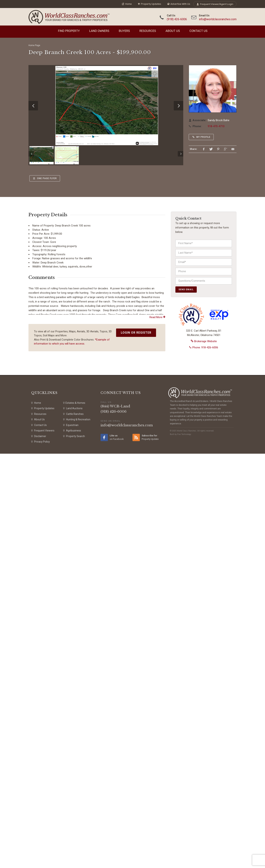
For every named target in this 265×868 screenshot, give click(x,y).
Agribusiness (72, 845)
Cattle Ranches (73, 828)
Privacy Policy (41, 856)
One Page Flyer (45, 178)
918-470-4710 (216, 126)
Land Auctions (73, 823)
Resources (148, 31)
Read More (157, 731)
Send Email (186, 290)
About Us (173, 31)
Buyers (124, 31)
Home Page (34, 45)
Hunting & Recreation (77, 834)
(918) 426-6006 (177, 19)
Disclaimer (39, 851)
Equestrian (71, 839)
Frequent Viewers (43, 845)
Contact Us (198, 31)
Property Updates (150, 4)
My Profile (201, 137)
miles (62, 423)
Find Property (69, 31)
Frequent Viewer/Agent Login (215, 4)
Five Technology (184, 849)
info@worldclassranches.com (218, 19)
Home (127, 4)
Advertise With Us (179, 4)
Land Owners (99, 31)
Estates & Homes (74, 817)
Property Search (74, 851)
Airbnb (99, 342)
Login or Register (136, 747)
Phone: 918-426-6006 (204, 347)
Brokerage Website (204, 341)
